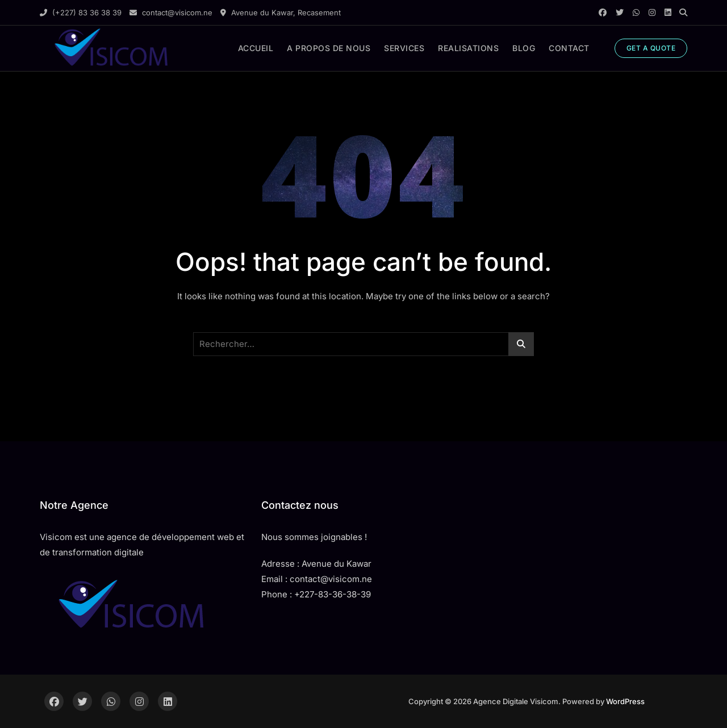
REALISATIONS (468, 48)
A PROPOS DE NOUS (329, 48)
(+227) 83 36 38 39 (81, 12)
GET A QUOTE (651, 48)
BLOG (524, 48)
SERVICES (404, 48)
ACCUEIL (256, 48)
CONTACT (569, 48)
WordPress (625, 701)
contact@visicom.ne (171, 12)
